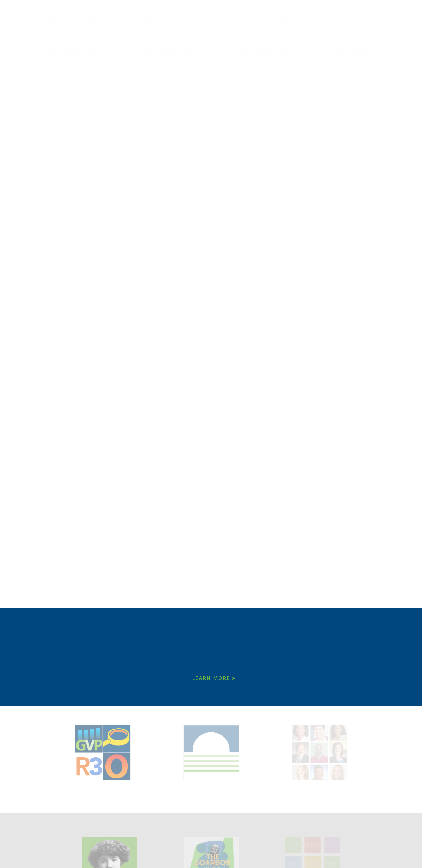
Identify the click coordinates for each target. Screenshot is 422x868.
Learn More (211, 678)
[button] (10, 304)
